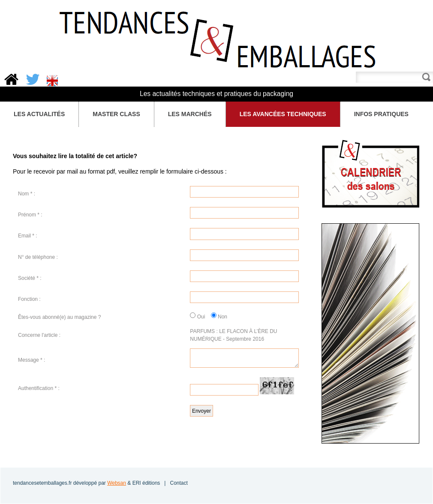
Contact (179, 483)
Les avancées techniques (283, 114)
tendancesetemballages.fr (42, 483)
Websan (117, 483)
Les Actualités (37, 114)
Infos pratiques (381, 114)
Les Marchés (188, 114)
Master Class (114, 114)
